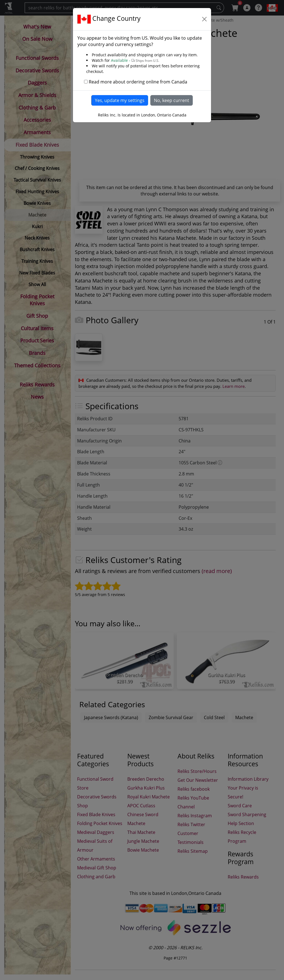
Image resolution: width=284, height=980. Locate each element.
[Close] (204, 19)
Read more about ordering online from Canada (138, 82)
